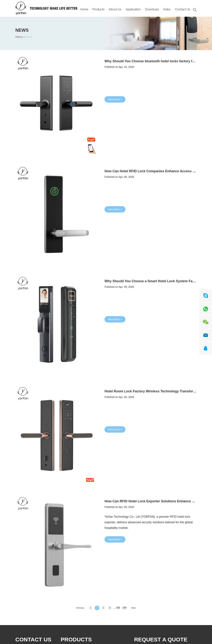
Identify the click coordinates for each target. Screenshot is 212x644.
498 (118, 608)
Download (152, 10)
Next (133, 608)
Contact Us (183, 10)
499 (124, 608)
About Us (115, 10)
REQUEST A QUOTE (161, 639)
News (22, 30)
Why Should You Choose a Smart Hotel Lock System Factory (153, 281)
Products (99, 10)
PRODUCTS (76, 639)
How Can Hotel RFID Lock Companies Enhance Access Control (154, 171)
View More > (115, 99)
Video (167, 10)
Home (84, 10)
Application (133, 10)
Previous (80, 608)
